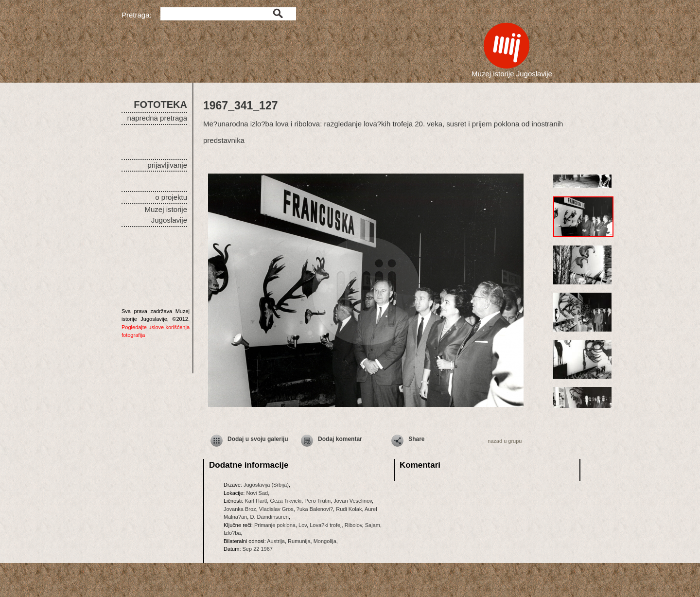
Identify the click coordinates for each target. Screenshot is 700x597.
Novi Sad (257, 493)
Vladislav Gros (276, 509)
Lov (303, 525)
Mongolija (325, 541)
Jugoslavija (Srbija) (266, 485)
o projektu (171, 197)
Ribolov (353, 525)
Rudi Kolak (349, 509)
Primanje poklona (275, 525)
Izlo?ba (232, 533)
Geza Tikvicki (286, 501)
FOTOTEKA (160, 105)
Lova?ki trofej (325, 525)
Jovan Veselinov (353, 501)
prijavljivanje (167, 165)
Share (416, 439)
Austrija (276, 541)
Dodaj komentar (340, 439)
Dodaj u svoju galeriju (258, 439)
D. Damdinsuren (269, 517)
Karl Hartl (256, 501)
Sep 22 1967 (258, 549)
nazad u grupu (505, 441)
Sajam (373, 525)
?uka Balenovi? (315, 509)
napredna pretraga (157, 118)
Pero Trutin (317, 501)
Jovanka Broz (240, 509)
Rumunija (299, 541)
